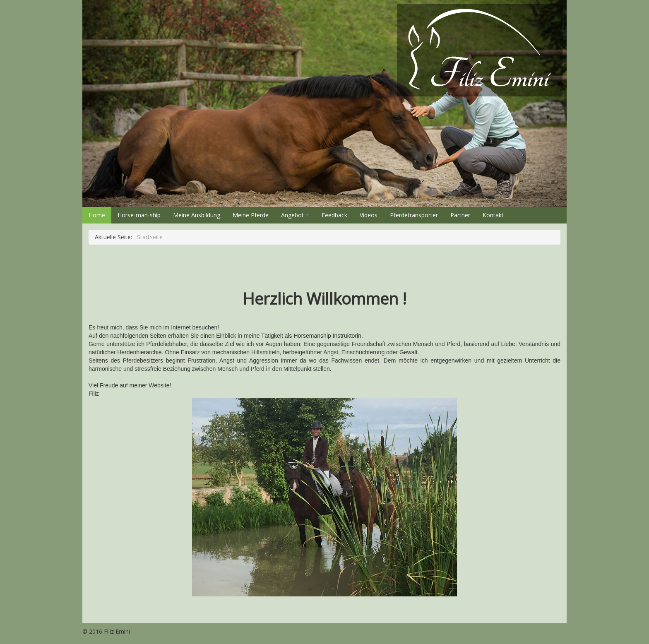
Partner (460, 215)
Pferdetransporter (414, 215)
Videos (369, 215)
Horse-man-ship (139, 215)
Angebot (295, 215)
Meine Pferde (251, 215)
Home (97, 215)
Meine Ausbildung (197, 215)
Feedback (334, 215)
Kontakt (493, 215)
